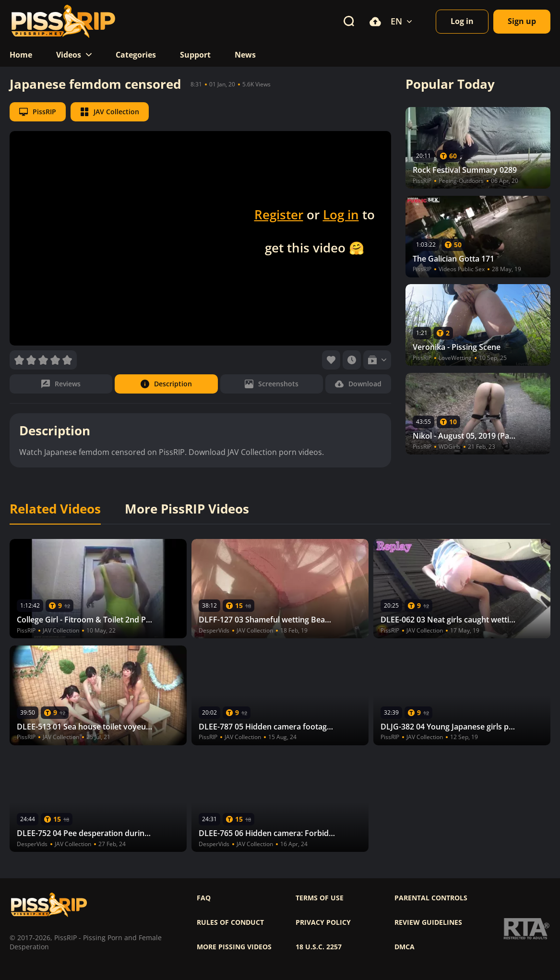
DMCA (405, 947)
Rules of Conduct (230, 922)
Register (279, 215)
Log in (341, 215)
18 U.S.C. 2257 (319, 947)
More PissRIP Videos (187, 509)
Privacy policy (323, 922)
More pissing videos (234, 947)
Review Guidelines (428, 922)
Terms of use (320, 898)
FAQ (204, 898)
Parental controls (431, 898)
